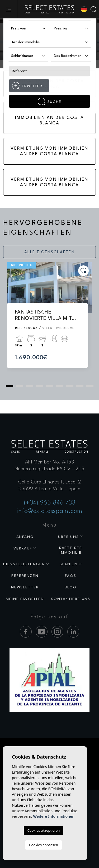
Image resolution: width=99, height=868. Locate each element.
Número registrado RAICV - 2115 (50, 469)
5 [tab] (50, 386)
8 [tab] (80, 386)
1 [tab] (10, 386)
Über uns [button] (68, 537)
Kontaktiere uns (71, 599)
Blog (71, 587)
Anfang (25, 537)
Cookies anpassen (44, 845)
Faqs (70, 576)
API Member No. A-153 (49, 462)
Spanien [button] (69, 564)
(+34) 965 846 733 (50, 503)
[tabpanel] (49, 320)
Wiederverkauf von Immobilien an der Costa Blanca (49, 118)
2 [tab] (20, 386)
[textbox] (31, 42)
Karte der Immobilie (71, 550)
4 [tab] (40, 386)
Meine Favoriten (25, 599)
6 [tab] (60, 386)
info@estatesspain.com (49, 511)
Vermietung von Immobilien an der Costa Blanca (49, 151)
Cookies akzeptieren (44, 830)
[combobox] (49, 43)
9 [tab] (90, 386)
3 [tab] (30, 386)
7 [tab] (70, 386)
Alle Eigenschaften (49, 252)
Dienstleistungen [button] (24, 564)
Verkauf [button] (23, 548)
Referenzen (25, 576)
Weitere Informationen (54, 816)
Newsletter (25, 587)
